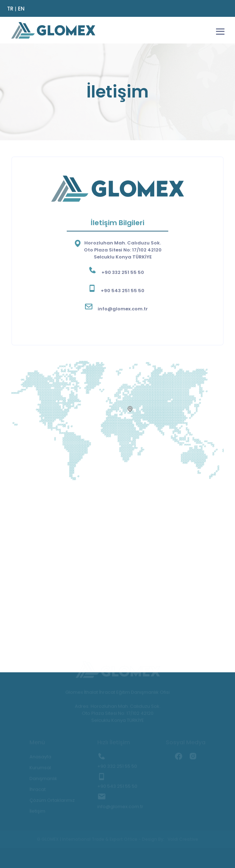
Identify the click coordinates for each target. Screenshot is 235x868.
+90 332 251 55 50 (123, 272)
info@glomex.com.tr (123, 309)
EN (21, 9)
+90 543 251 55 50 (123, 291)
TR (10, 9)
